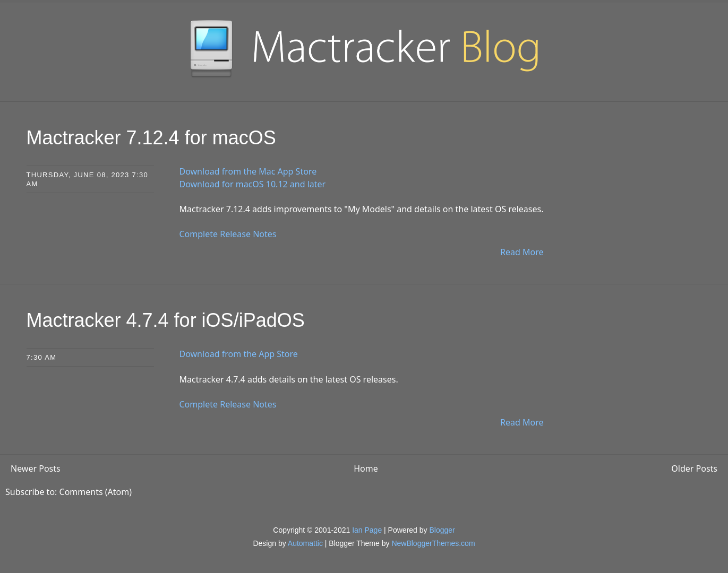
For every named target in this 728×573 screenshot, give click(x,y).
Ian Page (367, 530)
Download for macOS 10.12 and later (253, 184)
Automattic (305, 543)
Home (366, 468)
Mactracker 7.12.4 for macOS (151, 138)
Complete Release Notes (228, 234)
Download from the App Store (239, 354)
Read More (522, 252)
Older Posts (694, 468)
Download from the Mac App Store (248, 171)
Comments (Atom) (96, 492)
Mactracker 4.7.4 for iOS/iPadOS (166, 320)
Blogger (442, 530)
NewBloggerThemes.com (433, 543)
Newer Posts (36, 468)
